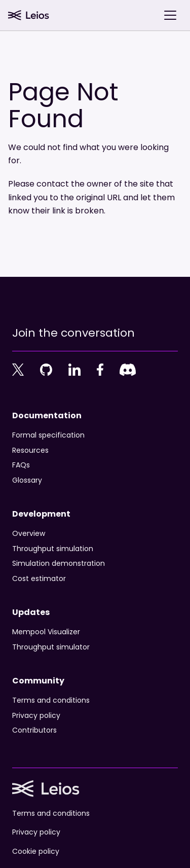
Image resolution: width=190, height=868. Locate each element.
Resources (30, 451)
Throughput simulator (51, 647)
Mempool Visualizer (46, 632)
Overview (29, 534)
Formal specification (48, 436)
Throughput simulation (53, 549)
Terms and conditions (51, 701)
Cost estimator (39, 579)
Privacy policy (36, 716)
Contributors (34, 731)
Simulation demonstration (59, 564)
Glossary (27, 481)
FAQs (21, 465)
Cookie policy (36, 852)
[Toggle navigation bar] (170, 15)
